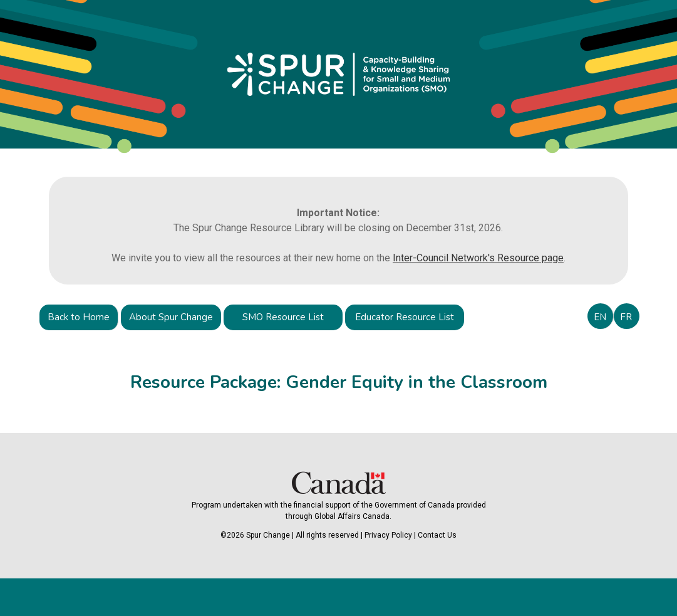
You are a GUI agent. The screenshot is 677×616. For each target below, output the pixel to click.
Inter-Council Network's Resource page (478, 258)
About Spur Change (171, 317)
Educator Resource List (405, 317)
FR (626, 317)
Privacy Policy (388, 535)
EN (600, 317)
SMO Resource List (283, 317)
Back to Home (79, 317)
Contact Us (437, 535)
